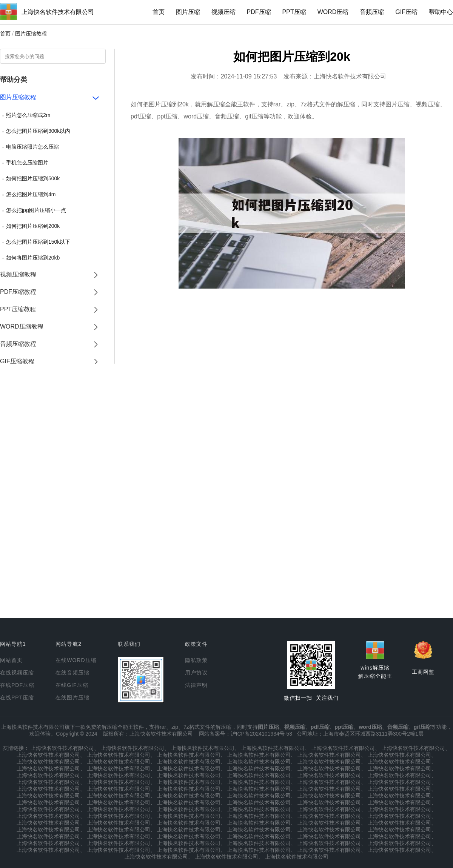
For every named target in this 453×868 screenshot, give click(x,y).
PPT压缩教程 (18, 309)
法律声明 (196, 685)
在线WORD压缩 (76, 660)
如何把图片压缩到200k (33, 226)
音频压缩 (372, 12)
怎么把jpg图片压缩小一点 (36, 210)
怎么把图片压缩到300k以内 (38, 131)
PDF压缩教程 (18, 292)
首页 (159, 12)
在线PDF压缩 (17, 685)
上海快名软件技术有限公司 (58, 12)
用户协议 (196, 673)
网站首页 (11, 660)
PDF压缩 (259, 12)
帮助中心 (441, 12)
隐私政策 (196, 660)
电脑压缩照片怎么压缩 (32, 147)
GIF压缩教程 (17, 361)
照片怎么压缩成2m (28, 115)
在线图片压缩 (72, 697)
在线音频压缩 (72, 673)
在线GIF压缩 (72, 685)
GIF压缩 (406, 12)
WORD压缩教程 (22, 326)
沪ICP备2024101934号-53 (261, 734)
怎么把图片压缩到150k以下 (38, 242)
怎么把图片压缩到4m (31, 194)
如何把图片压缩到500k (33, 178)
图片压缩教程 (31, 34)
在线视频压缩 (17, 673)
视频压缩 (223, 12)
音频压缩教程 (18, 344)
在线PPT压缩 (17, 697)
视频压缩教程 (18, 274)
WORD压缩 (333, 12)
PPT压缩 (294, 12)
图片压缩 (188, 12)
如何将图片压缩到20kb (33, 258)
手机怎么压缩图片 (27, 163)
